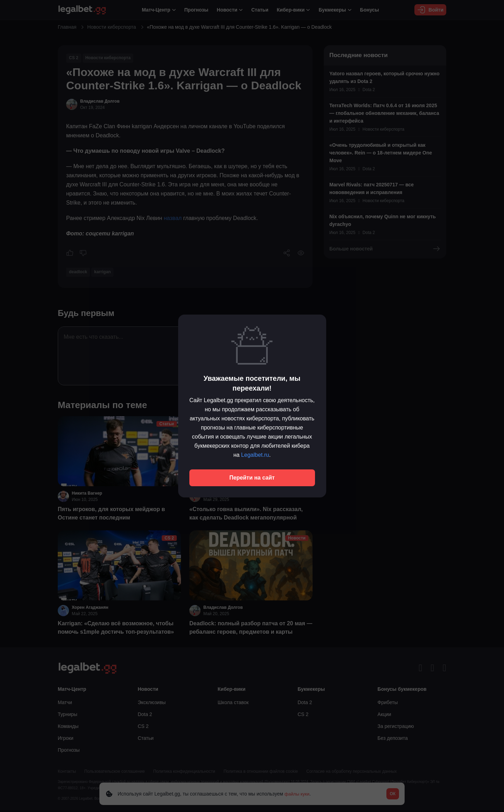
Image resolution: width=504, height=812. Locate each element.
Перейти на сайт (252, 478)
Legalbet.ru (255, 455)
